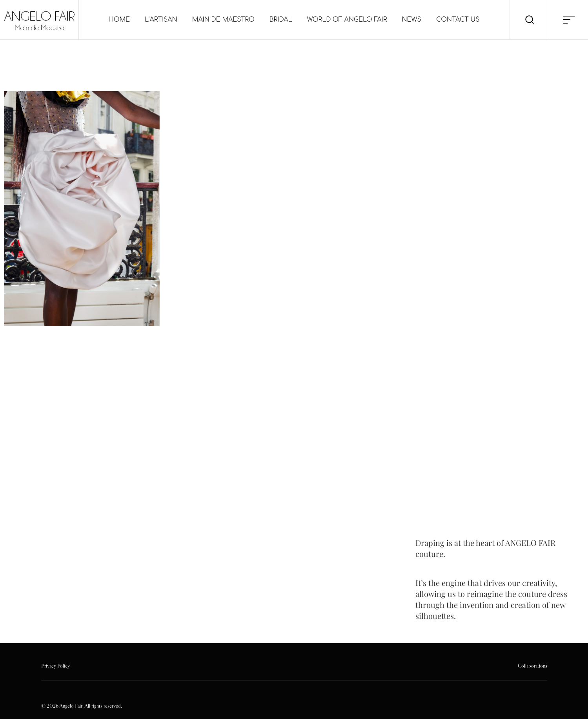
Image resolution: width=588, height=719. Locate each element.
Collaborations (532, 666)
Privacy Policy (56, 666)
